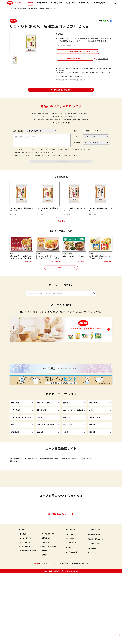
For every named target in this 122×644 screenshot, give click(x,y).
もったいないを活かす (49, 617)
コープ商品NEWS (57, 3)
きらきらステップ (26, 613)
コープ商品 (14, 3)
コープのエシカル (84, 3)
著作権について (61, 155)
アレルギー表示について (95, 610)
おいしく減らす (47, 613)
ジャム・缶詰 (68, 462)
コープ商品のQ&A (99, 3)
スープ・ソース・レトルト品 (21, 455)
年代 (76, 136)
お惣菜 (40, 455)
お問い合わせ (92, 619)
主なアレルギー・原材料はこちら (72, 51)
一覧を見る (61, 221)
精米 (32, 9)
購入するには (70, 3)
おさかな (92, 462)
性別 (76, 131)
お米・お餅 (27, 9)
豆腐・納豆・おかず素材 (46, 462)
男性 (87, 131)
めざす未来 (70, 609)
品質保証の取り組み (94, 605)
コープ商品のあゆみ (94, 600)
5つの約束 (70, 605)
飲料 (13, 462)
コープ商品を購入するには (61, 90)
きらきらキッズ (25, 617)
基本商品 (23, 605)
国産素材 (45, 621)
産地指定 (45, 626)
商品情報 (30, 3)
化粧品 (66, 469)
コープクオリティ (26, 609)
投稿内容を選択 (18, 131)
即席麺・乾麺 (42, 447)
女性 (96, 131)
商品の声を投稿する (67, 58)
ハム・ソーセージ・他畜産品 (73, 447)
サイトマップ (92, 624)
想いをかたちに (42, 3)
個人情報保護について (79, 634)
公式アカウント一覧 (61, 585)
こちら (54, 123)
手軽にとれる (46, 609)
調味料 (66, 440)
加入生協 (77, 143)
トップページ (13, 9)
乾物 (91, 447)
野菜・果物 (15, 440)
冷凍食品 (40, 469)
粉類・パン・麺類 (43, 440)
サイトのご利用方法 (59, 634)
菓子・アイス (68, 455)
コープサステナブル (48, 605)
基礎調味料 (15, 469)
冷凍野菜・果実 (95, 455)
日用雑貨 (92, 469)
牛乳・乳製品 (16, 447)
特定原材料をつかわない (28, 621)
